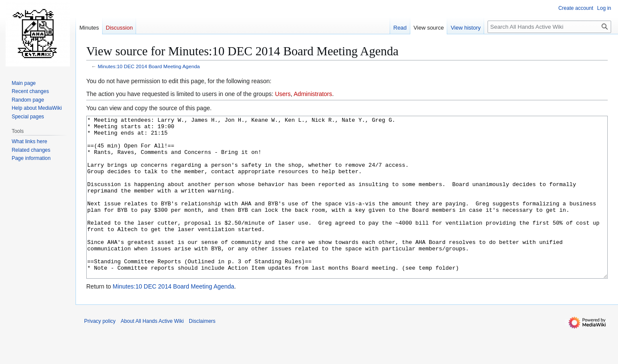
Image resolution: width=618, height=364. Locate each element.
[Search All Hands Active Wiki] (549, 27)
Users (283, 94)
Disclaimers (202, 353)
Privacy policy (100, 353)
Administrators (313, 94)
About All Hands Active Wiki (152, 353)
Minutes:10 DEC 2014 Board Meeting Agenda (149, 66)
